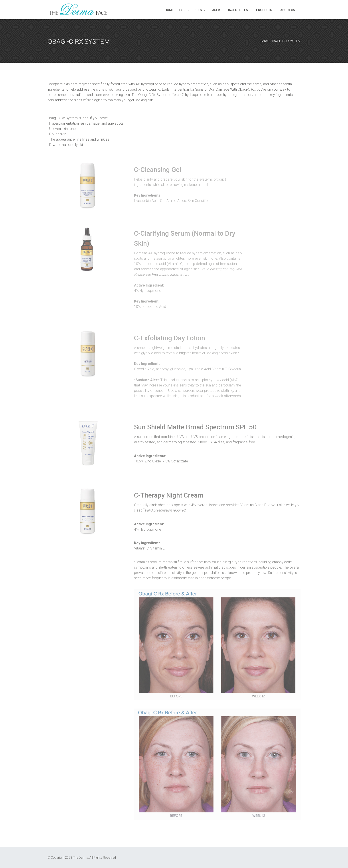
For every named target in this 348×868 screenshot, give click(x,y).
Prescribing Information (170, 274)
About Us (288, 10)
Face (183, 10)
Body (198, 10)
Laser (215, 10)
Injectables (238, 10)
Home (169, 10)
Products (264, 10)
